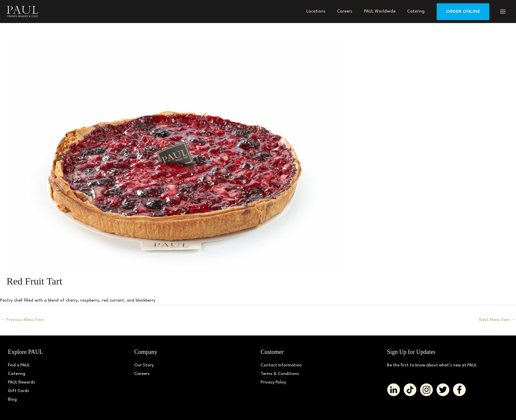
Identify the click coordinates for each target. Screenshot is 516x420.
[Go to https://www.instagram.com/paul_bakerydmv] (426, 390)
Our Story (144, 365)
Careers (142, 374)
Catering (17, 374)
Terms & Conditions (280, 374)
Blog (12, 399)
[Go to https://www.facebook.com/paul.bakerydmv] (459, 390)
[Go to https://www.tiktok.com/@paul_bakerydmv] (410, 390)
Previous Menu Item (23, 320)
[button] (463, 12)
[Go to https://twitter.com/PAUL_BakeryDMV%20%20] (443, 390)
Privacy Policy (273, 382)
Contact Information (281, 365)
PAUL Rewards (22, 382)
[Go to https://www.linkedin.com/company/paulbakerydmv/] (394, 390)
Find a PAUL (19, 365)
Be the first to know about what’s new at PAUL (433, 365)
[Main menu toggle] (503, 12)
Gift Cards (19, 391)
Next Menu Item (497, 320)
